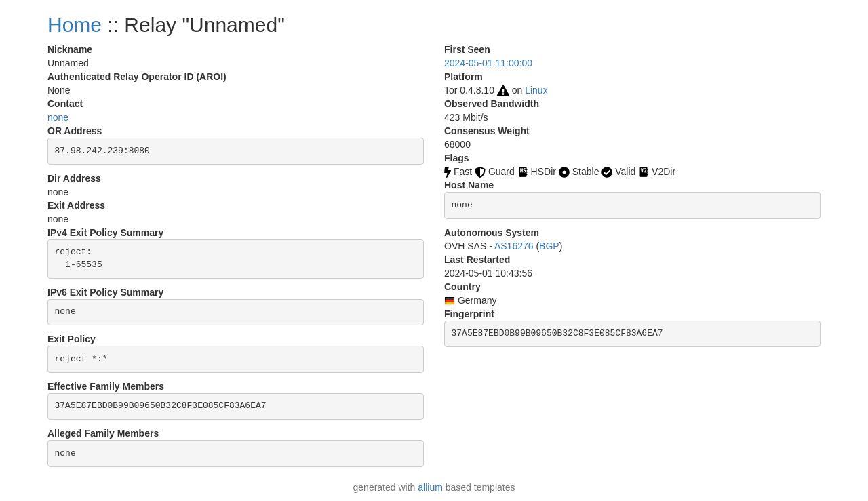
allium (430, 487)
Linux (536, 90)
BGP (549, 246)
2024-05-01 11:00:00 (488, 63)
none (58, 117)
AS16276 (514, 246)
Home (75, 25)
